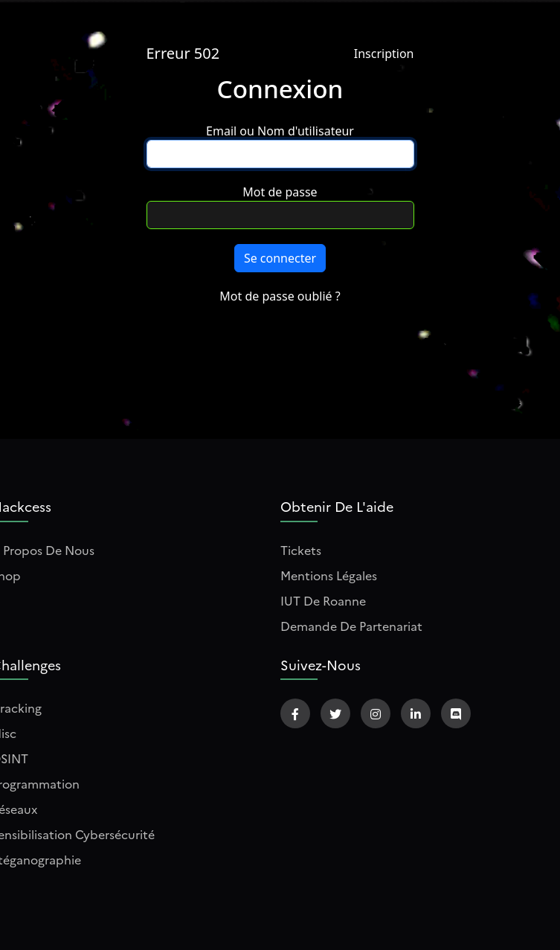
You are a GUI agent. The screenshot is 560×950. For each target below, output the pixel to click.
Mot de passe (280, 192)
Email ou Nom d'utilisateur (280, 131)
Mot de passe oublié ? (280, 296)
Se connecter (280, 258)
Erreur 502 (183, 53)
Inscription (384, 54)
